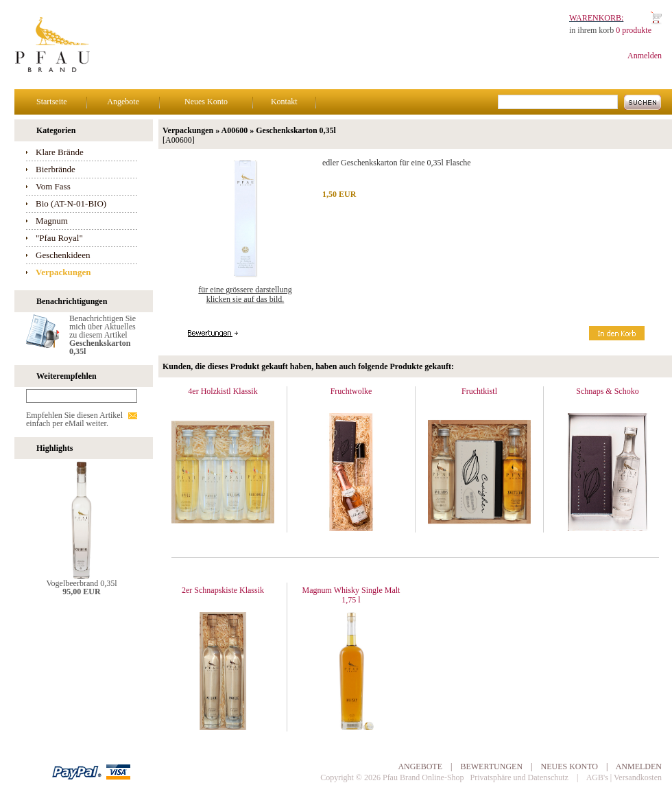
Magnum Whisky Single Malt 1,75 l (351, 595)
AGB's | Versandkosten (624, 777)
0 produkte (634, 30)
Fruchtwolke (351, 391)
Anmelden (645, 56)
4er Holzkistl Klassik (223, 391)
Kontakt (284, 102)
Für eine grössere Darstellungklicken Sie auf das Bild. (245, 294)
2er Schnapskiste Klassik (223, 590)
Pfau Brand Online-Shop (423, 777)
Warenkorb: (596, 18)
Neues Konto (206, 102)
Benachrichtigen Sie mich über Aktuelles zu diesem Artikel (103, 335)
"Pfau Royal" (59, 238)
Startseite (52, 102)
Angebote (123, 102)
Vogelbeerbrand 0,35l (81, 583)
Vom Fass (53, 186)
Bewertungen (491, 766)
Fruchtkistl (479, 391)
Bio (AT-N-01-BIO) (71, 203)
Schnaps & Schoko (607, 391)
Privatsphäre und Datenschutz (519, 777)
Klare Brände (60, 152)
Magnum (52, 221)
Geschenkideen (63, 255)
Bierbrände (56, 169)
